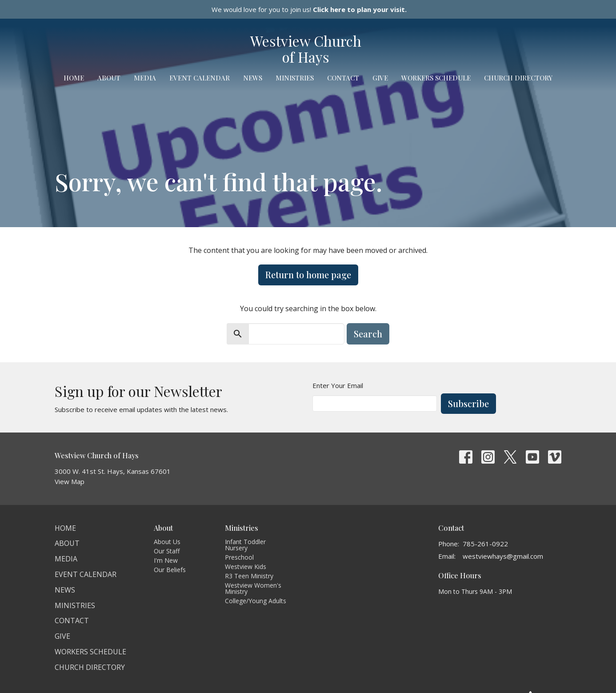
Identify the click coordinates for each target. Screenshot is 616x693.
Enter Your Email (338, 385)
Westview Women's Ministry (253, 588)
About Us (167, 542)
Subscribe (468, 403)
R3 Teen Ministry (249, 576)
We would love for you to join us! (309, 9)
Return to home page (308, 274)
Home (74, 78)
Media (145, 78)
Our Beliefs (170, 570)
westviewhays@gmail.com (503, 556)
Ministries (295, 78)
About (109, 78)
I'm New (166, 560)
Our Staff (167, 551)
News (253, 78)
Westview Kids (246, 567)
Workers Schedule (436, 78)
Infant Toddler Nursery (245, 545)
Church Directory (518, 78)
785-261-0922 (485, 544)
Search (368, 334)
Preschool (239, 557)
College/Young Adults (256, 601)
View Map (70, 481)
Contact (343, 78)
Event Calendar (200, 78)
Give (380, 78)
